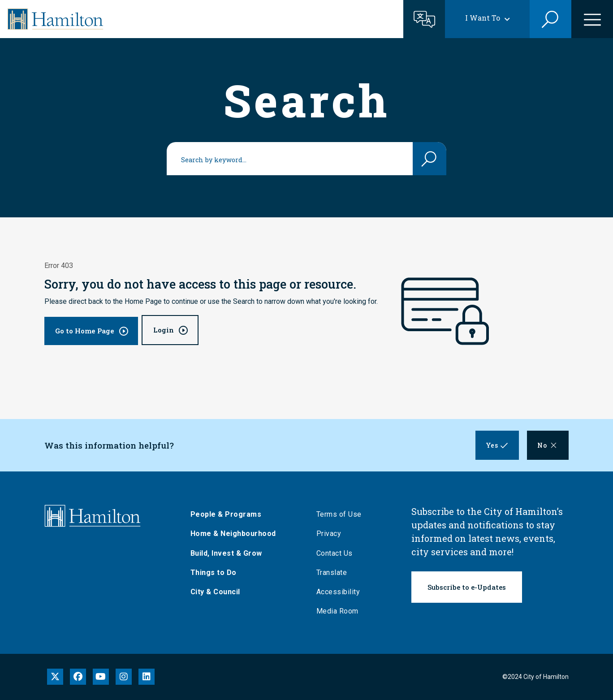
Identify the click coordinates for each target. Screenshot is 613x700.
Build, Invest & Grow (229, 553)
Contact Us (337, 553)
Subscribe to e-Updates (467, 587)
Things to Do (216, 573)
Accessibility (341, 592)
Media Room (340, 611)
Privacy (331, 534)
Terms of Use (341, 514)
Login (164, 330)
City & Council (218, 592)
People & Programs (228, 514)
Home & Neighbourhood (235, 534)
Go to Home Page (85, 331)
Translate (334, 573)
